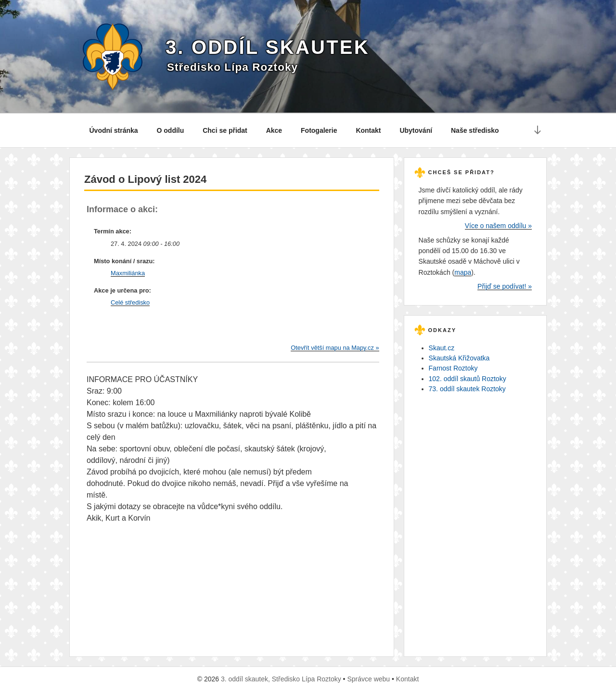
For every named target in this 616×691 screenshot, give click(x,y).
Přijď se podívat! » (505, 286)
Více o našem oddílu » (498, 226)
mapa (463, 272)
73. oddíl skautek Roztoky (467, 389)
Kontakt (368, 130)
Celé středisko (130, 302)
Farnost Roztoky (453, 368)
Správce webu (368, 679)
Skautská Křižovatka (459, 358)
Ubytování (416, 130)
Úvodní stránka (114, 130)
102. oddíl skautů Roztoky (468, 379)
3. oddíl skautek (268, 47)
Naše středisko (475, 130)
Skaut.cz (442, 348)
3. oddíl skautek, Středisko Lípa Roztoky (281, 679)
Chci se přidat (225, 130)
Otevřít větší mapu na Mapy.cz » (335, 348)
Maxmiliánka (128, 273)
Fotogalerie (319, 130)
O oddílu (171, 130)
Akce (274, 130)
